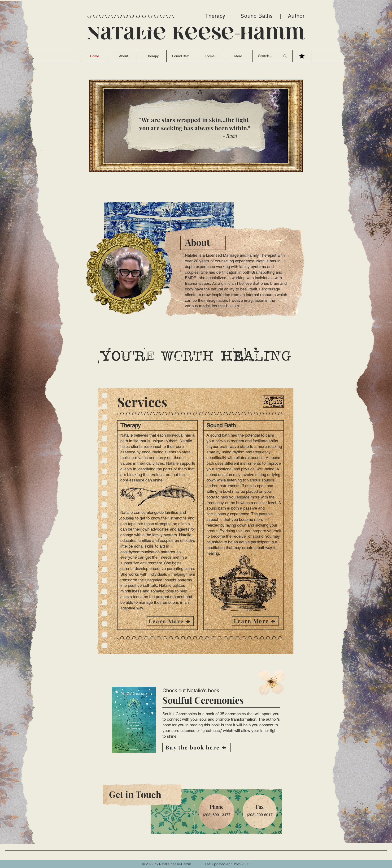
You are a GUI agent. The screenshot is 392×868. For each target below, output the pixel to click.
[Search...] (266, 56)
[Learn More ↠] (170, 621)
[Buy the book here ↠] (196, 747)
